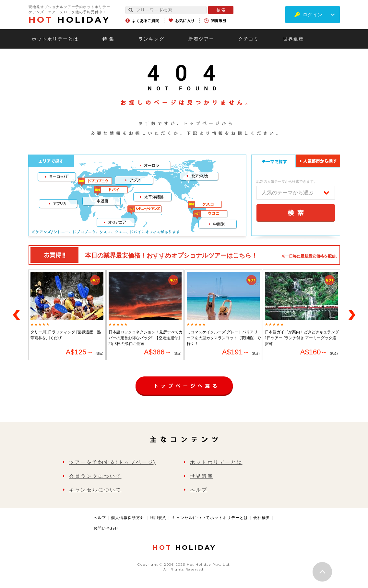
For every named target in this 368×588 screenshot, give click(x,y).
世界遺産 (293, 39)
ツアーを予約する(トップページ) (113, 462)
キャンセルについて (95, 490)
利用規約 (158, 518)
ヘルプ (199, 490)
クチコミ (249, 39)
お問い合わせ (106, 528)
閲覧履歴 (219, 21)
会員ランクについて (95, 476)
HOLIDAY (69, 20)
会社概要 (262, 518)
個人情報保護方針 (128, 518)
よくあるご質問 (146, 21)
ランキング (151, 39)
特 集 (109, 39)
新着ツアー (201, 39)
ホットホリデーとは (55, 39)
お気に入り (185, 21)
